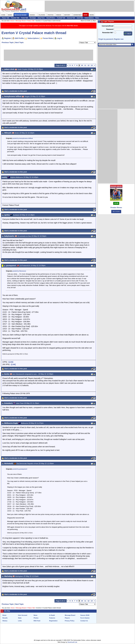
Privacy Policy (70, 621)
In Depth (52, 615)
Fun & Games (85, 618)
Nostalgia (33, 18)
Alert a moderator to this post (16, 91)
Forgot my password (106, 39)
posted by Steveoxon (19, 271)
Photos (36, 618)
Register (8, 38)
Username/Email (108, 26)
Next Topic (19, 42)
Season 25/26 (85, 615)
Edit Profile (19, 38)
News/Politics (51, 18)
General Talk (71, 18)
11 (85, 65)
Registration (53, 621)
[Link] (11, 362)
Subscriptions (89, 18)
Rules (97, 18)
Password (110, 29)
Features (52, 618)
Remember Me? (108, 33)
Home (12, 21)
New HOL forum (72, 26)
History (5, 621)
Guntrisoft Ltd (72, 642)
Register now (119, 39)
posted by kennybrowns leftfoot (23, 138)
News (35, 615)
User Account (23, 615)
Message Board (21, 21)
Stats (20, 618)
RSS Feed (37, 621)
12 (88, 65)
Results (5, 618)
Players (67, 618)
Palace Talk (6, 18)
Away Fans (41, 18)
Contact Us (84, 621)
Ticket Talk (25, 18)
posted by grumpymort (20, 469)
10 (82, 65)
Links (20, 621)
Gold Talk (80, 18)
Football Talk (61, 18)
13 (92, 65)
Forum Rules (48, 38)
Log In (59, 38)
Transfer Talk (15, 18)
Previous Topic (8, 42)
